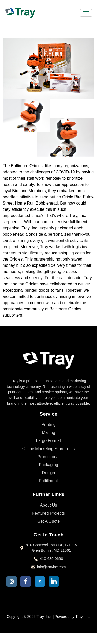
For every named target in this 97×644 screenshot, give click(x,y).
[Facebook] (26, 582)
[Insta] (12, 582)
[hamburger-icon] (86, 13)
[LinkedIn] (54, 582)
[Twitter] (40, 582)
